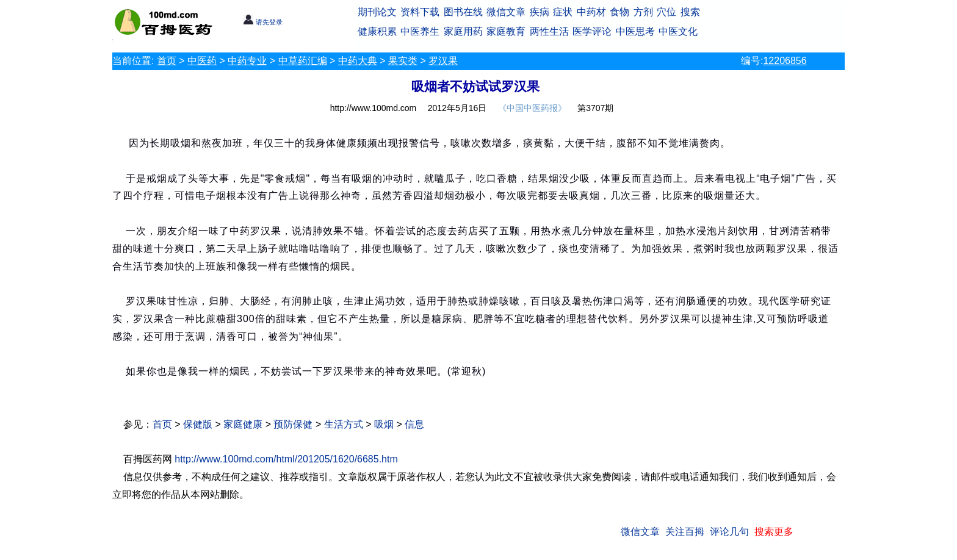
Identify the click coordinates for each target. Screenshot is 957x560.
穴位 (666, 12)
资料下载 (420, 12)
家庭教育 (506, 31)
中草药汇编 (303, 61)
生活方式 (344, 424)
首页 (167, 61)
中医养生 (420, 31)
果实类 (403, 61)
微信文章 (506, 12)
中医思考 (635, 31)
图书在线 (463, 12)
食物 (619, 12)
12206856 (785, 61)
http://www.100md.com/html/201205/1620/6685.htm (286, 459)
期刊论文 (377, 12)
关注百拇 (685, 532)
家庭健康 (243, 424)
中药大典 (358, 61)
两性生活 (549, 31)
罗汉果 (443, 61)
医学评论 (592, 31)
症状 (563, 12)
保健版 (198, 424)
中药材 (591, 12)
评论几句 (729, 532)
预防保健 (293, 424)
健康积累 (377, 31)
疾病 (540, 12)
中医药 (202, 61)
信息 (414, 424)
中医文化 (678, 31)
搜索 (690, 12)
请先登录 (263, 22)
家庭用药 (463, 31)
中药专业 (247, 61)
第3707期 (595, 108)
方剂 (643, 12)
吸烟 (384, 424)
